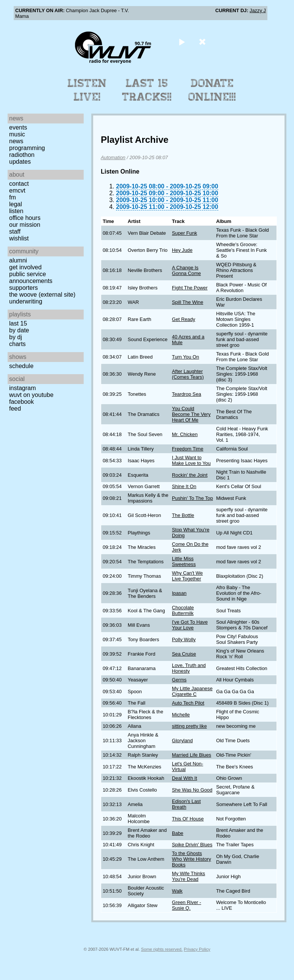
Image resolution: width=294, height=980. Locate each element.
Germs (179, 680)
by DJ (16, 337)
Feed (15, 409)
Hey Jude (182, 250)
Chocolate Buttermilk (183, 610)
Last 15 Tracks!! (147, 90)
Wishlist (19, 238)
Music (17, 134)
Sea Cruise (184, 654)
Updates (20, 162)
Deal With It (184, 778)
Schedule (21, 366)
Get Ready (184, 319)
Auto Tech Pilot (188, 703)
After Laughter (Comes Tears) (188, 374)
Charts (17, 344)
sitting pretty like (189, 726)
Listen (16, 211)
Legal (16, 204)
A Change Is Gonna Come (186, 270)
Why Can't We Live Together (187, 576)
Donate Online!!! (212, 90)
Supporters (24, 288)
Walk (177, 891)
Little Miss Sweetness (184, 561)
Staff (15, 232)
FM (13, 197)
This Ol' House (188, 819)
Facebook (21, 402)
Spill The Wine (188, 302)
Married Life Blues (191, 755)
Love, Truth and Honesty (189, 668)
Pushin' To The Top (192, 498)
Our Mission (25, 225)
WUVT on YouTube (31, 395)
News (16, 141)
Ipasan (179, 593)
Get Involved (25, 267)
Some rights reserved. (162, 949)
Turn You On (185, 357)
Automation (113, 157)
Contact (19, 184)
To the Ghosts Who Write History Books (191, 859)
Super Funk (184, 233)
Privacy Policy (197, 949)
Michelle (181, 715)
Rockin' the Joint (190, 475)
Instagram (22, 388)
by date (19, 330)
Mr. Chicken (185, 434)
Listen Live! (87, 90)
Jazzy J (258, 10)
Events (18, 127)
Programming (27, 148)
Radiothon (22, 155)
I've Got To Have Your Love (190, 625)
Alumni (18, 260)
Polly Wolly (184, 639)
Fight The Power (190, 288)
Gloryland (182, 741)
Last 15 (18, 323)
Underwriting (26, 301)
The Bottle (183, 515)
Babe (178, 833)
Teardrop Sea (187, 394)
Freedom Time (188, 449)
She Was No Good (192, 790)
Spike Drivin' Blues (192, 845)
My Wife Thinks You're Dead (188, 876)
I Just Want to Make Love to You (191, 460)
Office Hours (25, 218)
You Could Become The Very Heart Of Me (191, 414)
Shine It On (184, 486)
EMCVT (17, 190)
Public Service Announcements (31, 277)
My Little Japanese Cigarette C (192, 691)
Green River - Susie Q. (187, 905)
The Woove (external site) (42, 295)
